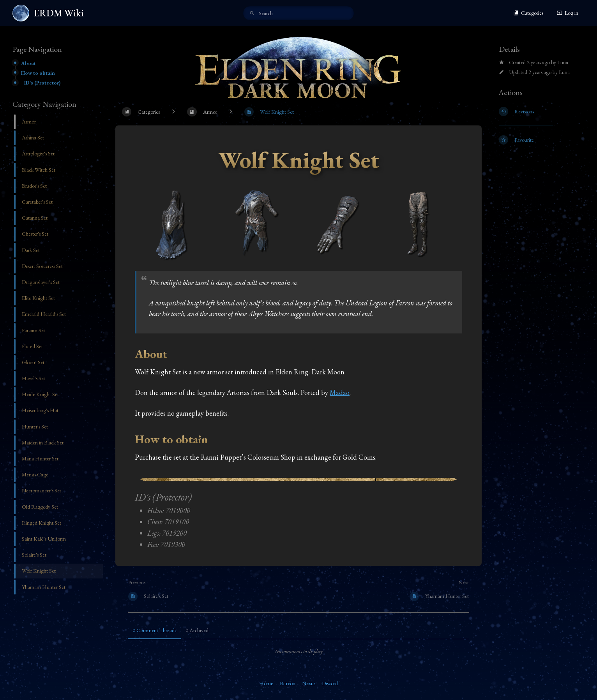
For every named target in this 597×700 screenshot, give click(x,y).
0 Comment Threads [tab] (154, 630)
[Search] (252, 14)
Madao (340, 392)
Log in (568, 13)
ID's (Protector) (42, 83)
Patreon (288, 683)
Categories (528, 13)
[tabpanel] (298, 651)
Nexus (309, 683)
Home (266, 683)
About (28, 63)
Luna (563, 62)
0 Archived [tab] (197, 630)
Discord (330, 683)
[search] (298, 13)
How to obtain (38, 73)
